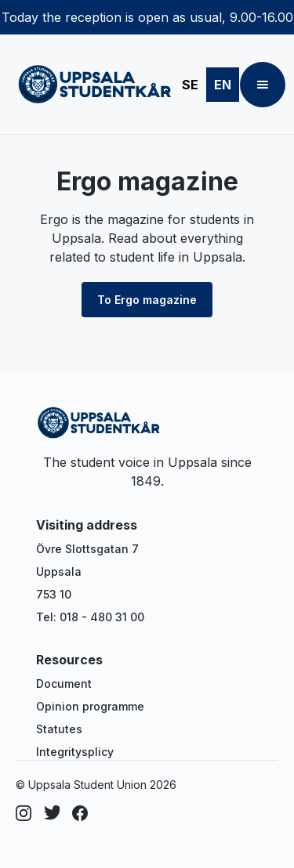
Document (64, 684)
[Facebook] (80, 813)
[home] (91, 85)
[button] (263, 85)
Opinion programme (90, 706)
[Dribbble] (52, 813)
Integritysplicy (75, 752)
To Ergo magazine (147, 300)
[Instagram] (24, 813)
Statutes (59, 729)
